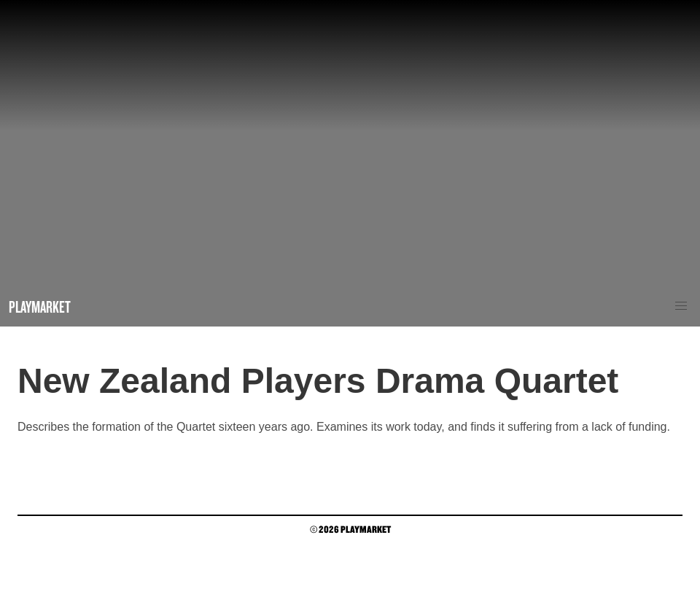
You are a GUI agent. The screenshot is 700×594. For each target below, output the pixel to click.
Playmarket (40, 306)
